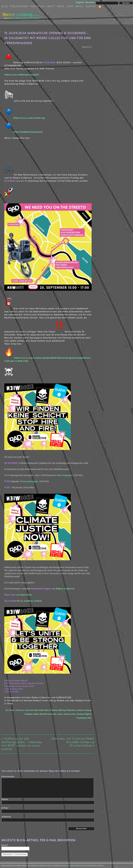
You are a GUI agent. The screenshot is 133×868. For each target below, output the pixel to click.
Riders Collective (65, 589)
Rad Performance (48, 714)
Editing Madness (67, 710)
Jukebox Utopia (33, 601)
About (51, 7)
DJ (7, 710)
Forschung (37, 7)
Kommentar (8, 777)
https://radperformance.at (28, 132)
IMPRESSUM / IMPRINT (96, 866)
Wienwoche (69, 714)
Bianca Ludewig (21, 17)
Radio (61, 7)
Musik (12, 710)
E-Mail (5, 808)
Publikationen (19, 7)
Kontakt (91, 7)
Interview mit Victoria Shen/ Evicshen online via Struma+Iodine (73, 742)
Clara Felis (26, 595)
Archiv (79, 7)
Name (5, 799)
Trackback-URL (84, 718)
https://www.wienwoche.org (29, 118)
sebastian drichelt (46, 866)
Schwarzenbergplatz (29, 481)
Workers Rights (84, 714)
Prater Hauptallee (64, 475)
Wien (60, 714)
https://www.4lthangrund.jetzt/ (22, 75)
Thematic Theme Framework (73, 866)
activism (30, 710)
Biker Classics (51, 710)
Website (6, 817)
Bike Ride (39, 710)
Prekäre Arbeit (32, 714)
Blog (5, 7)
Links (70, 7)
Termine (20, 710)
